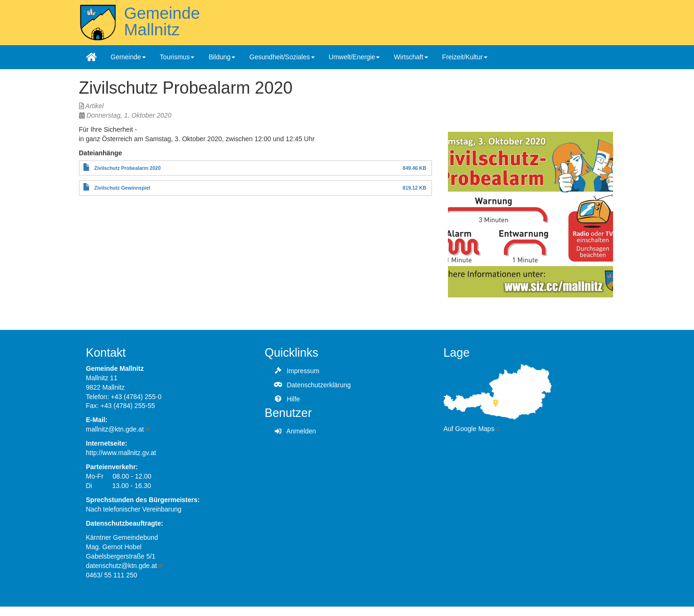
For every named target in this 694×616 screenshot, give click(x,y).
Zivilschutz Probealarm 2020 (127, 168)
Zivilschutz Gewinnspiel (122, 188)
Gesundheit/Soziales (282, 57)
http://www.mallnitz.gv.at (121, 453)
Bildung (222, 57)
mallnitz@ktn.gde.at (118, 429)
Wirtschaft (411, 57)
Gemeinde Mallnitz (162, 21)
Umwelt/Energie (355, 57)
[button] (531, 215)
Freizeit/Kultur (465, 57)
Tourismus (177, 57)
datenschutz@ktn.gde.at (125, 566)
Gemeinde (128, 57)
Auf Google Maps (472, 429)
